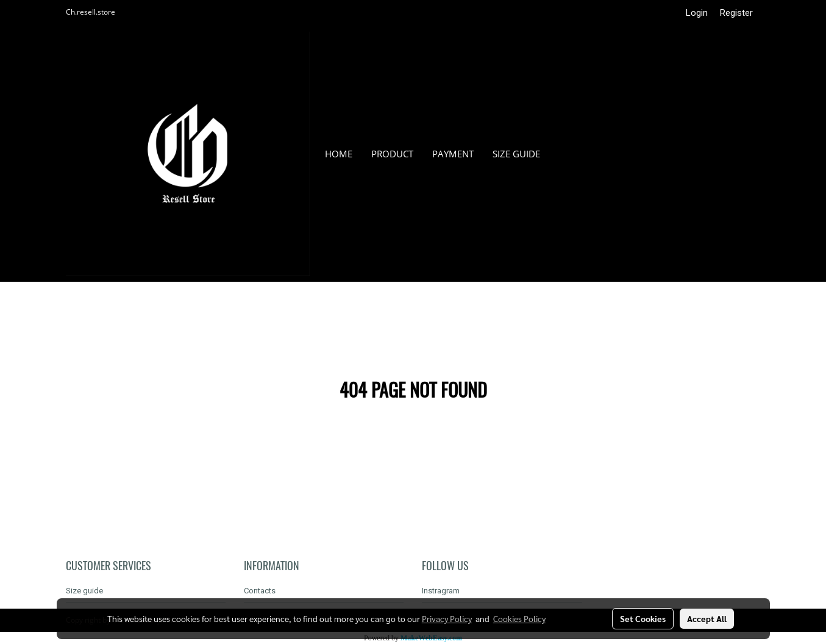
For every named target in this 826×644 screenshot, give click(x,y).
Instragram (441, 591)
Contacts (260, 591)
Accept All (707, 618)
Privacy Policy (447, 618)
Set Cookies (643, 618)
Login (697, 13)
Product (392, 154)
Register (736, 13)
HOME (339, 154)
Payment (453, 154)
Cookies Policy (519, 618)
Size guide (516, 154)
